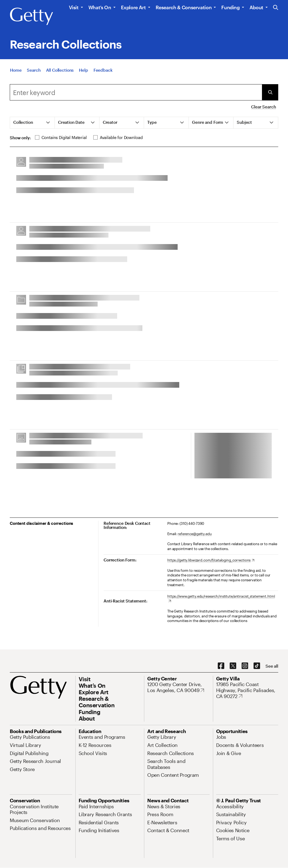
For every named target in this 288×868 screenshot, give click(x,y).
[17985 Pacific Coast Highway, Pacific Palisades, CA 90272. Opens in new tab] (247, 690)
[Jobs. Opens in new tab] (221, 737)
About (256, 7)
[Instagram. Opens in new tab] (245, 666)
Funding (230, 7)
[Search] (34, 72)
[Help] (83, 72)
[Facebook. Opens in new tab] (221, 666)
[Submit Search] (270, 92)
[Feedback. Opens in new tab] (103, 72)
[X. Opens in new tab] (233, 666)
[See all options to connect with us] (272, 666)
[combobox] (136, 92)
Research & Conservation (184, 7)
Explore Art (133, 7)
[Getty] (31, 17)
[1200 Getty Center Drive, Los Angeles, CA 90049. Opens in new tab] (178, 687)
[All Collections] (60, 72)
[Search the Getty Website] (276, 8)
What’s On (100, 7)
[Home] (16, 72)
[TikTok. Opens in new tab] (257, 666)
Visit (74, 7)
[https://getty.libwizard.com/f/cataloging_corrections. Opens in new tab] (211, 560)
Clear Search (263, 107)
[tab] (32, 123)
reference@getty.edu (195, 534)
